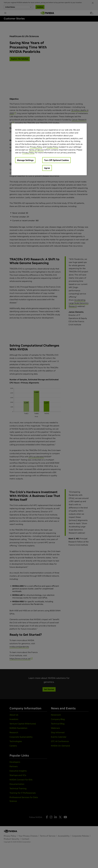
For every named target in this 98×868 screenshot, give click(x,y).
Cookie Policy (52, 147)
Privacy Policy (36, 147)
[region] (49, 149)
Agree (47, 168)
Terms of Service (36, 150)
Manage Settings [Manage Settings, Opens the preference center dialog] (25, 160)
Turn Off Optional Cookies (56, 160)
